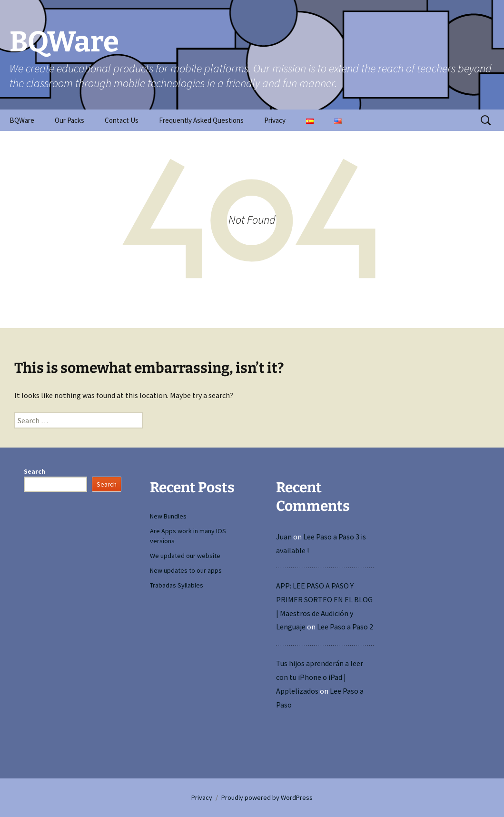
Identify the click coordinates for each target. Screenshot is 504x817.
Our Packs (69, 120)
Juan (284, 537)
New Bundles (168, 516)
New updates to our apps (186, 570)
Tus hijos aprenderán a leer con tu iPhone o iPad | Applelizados (320, 677)
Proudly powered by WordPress (267, 797)
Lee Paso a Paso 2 (345, 627)
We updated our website (185, 556)
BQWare (22, 120)
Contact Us (122, 120)
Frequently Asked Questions (201, 120)
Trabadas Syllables (177, 585)
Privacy (275, 120)
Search (35, 471)
